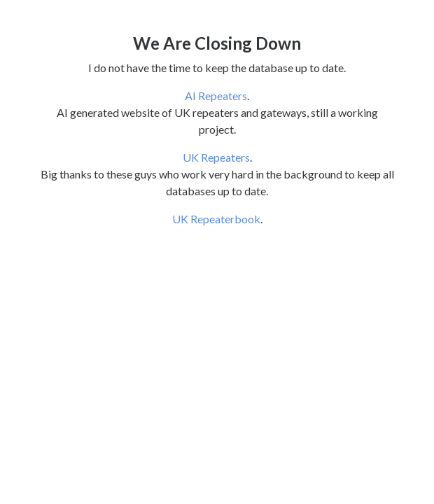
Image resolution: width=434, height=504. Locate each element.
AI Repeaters (216, 96)
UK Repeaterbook (216, 219)
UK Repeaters (216, 157)
